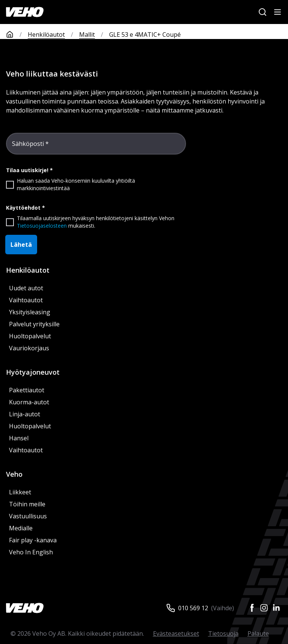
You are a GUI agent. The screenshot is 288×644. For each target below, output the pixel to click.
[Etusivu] (17, 35)
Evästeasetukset (176, 633)
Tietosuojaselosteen (42, 226)
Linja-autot (25, 414)
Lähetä (21, 245)
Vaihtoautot (26, 300)
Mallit (87, 35)
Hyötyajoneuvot (33, 372)
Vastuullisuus (28, 516)
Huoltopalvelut (30, 336)
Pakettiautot (27, 390)
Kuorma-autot (29, 402)
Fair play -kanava (33, 540)
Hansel (19, 438)
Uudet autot (26, 288)
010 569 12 (193, 608)
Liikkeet (20, 492)
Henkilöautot (46, 35)
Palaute (258, 633)
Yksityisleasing (30, 312)
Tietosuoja (223, 633)
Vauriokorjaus (29, 348)
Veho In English (31, 552)
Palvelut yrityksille (34, 324)
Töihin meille (27, 504)
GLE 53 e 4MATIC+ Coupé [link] (145, 35)
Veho (14, 474)
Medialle (21, 528)
